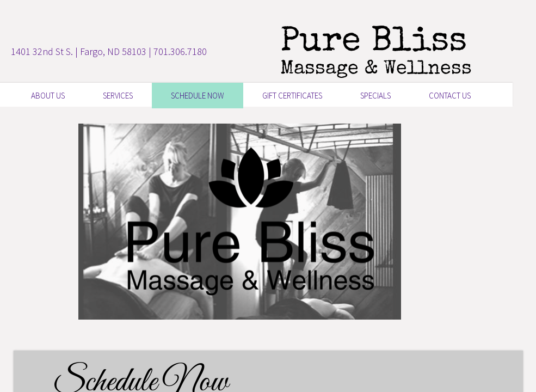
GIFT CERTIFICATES (292, 96)
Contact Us (450, 96)
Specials (375, 96)
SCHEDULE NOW (198, 96)
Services (118, 96)
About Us (48, 96)
